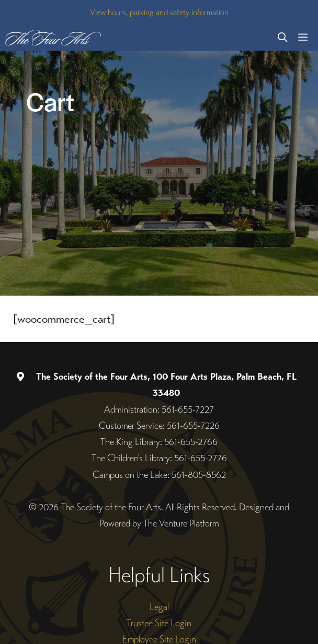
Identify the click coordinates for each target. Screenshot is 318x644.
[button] (282, 38)
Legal (159, 607)
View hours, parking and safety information (159, 12)
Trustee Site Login (159, 623)
